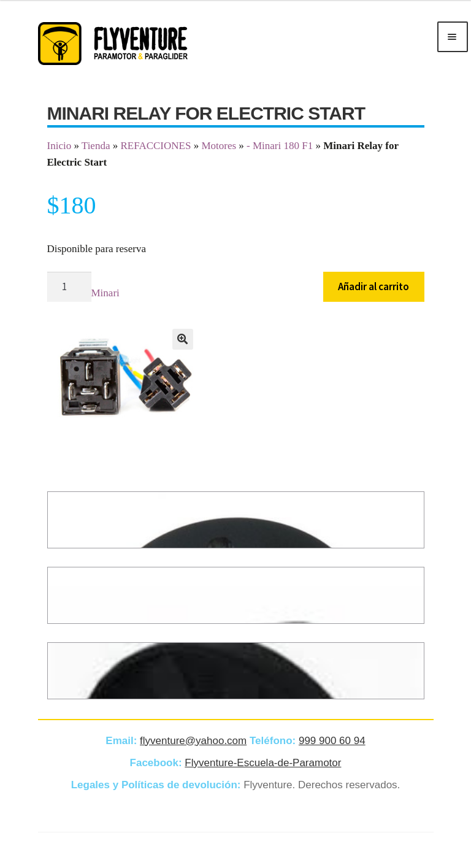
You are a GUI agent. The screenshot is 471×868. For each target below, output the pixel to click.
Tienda (96, 146)
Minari (105, 293)
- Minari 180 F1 (280, 146)
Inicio (59, 146)
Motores (219, 146)
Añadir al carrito (373, 286)
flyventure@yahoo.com (193, 741)
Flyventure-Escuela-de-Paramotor (263, 763)
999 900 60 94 (332, 741)
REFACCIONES (155, 146)
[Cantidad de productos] (69, 287)
